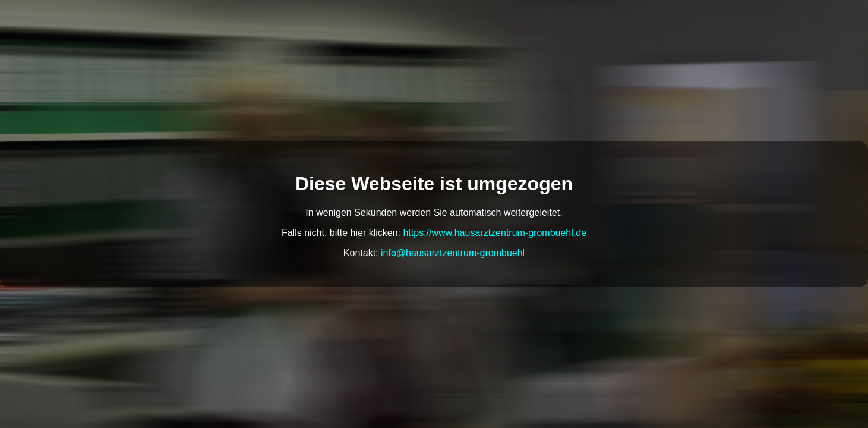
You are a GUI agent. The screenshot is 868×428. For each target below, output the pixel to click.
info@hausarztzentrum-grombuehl (453, 253)
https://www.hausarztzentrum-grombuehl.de (495, 233)
